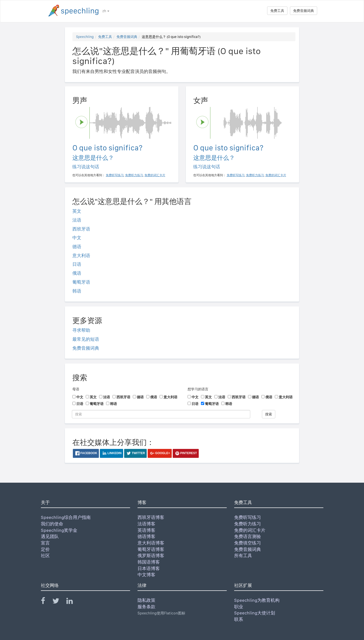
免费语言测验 (248, 536)
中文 (77, 238)
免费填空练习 (248, 543)
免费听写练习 (248, 517)
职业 (239, 607)
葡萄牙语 (81, 282)
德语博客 (146, 536)
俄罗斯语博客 (151, 556)
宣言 (45, 543)
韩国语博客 (149, 562)
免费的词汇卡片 (250, 530)
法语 (77, 220)
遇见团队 (50, 536)
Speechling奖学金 (59, 530)
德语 (77, 247)
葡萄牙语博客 (151, 549)
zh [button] (106, 11)
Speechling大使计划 (255, 613)
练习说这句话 (86, 167)
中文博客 (146, 575)
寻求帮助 (81, 330)
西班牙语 (81, 229)
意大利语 (81, 255)
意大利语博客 (151, 543)
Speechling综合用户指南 (66, 517)
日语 (77, 264)
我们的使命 (52, 524)
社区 (45, 556)
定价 (45, 549)
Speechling (85, 37)
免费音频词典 (304, 11)
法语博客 (146, 524)
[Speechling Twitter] (59, 602)
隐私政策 (146, 600)
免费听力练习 (248, 524)
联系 (239, 619)
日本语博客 (149, 568)
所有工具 (243, 556)
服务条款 (146, 607)
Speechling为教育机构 (257, 600)
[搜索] (161, 414)
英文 (77, 211)
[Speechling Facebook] (46, 602)
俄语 (77, 273)
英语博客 (146, 530)
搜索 (269, 414)
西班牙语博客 (151, 517)
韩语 (77, 291)
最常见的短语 (86, 339)
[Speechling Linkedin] (73, 602)
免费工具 (277, 11)
